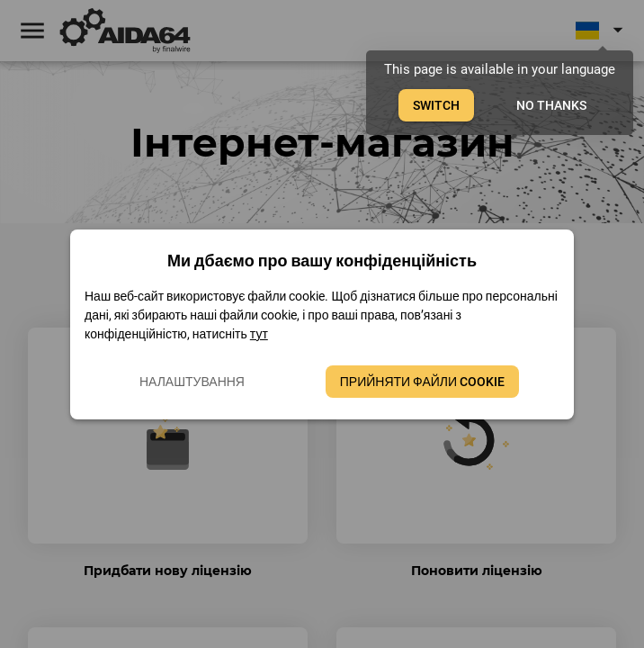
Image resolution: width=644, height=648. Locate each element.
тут (259, 334)
